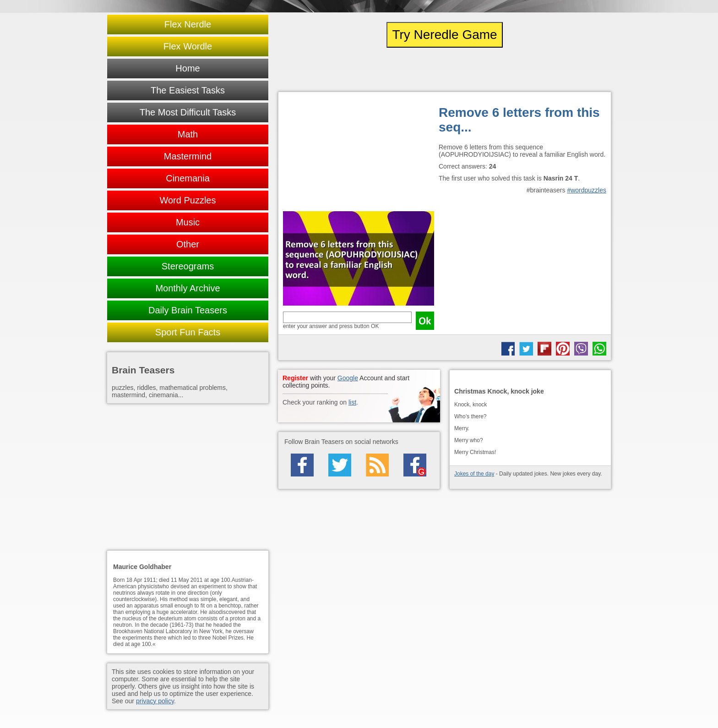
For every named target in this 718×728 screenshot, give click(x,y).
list (352, 402)
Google (348, 378)
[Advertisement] (359, 154)
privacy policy (155, 701)
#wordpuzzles (587, 190)
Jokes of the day (474, 474)
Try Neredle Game (444, 35)
